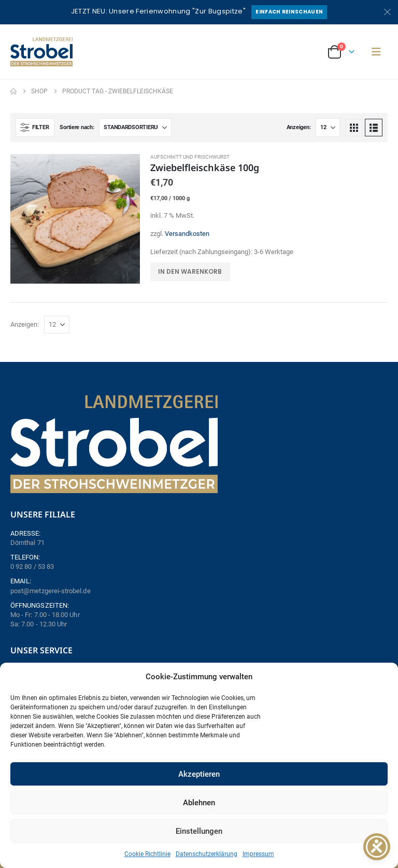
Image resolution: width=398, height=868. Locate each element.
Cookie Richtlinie (147, 854)
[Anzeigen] (328, 128)
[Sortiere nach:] (135, 128)
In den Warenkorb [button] (190, 271)
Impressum (258, 854)
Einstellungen (199, 831)
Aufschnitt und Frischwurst (190, 157)
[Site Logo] (41, 52)
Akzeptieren (199, 774)
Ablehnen (199, 803)
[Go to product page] (75, 219)
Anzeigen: (299, 127)
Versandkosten (187, 234)
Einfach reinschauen (289, 12)
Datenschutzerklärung (207, 854)
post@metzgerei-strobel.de (51, 591)
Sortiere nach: (77, 127)
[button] (376, 52)
